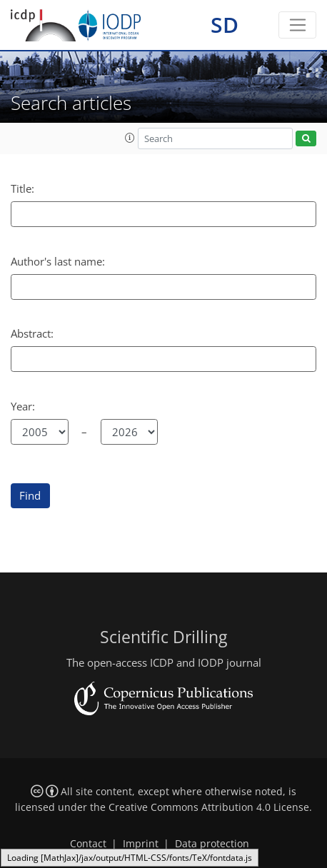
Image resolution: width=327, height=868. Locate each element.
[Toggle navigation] (297, 25)
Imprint (141, 844)
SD (225, 25)
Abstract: (32, 333)
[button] (130, 138)
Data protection (212, 844)
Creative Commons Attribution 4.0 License (209, 807)
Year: (23, 406)
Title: (22, 188)
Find (30, 495)
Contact (88, 844)
